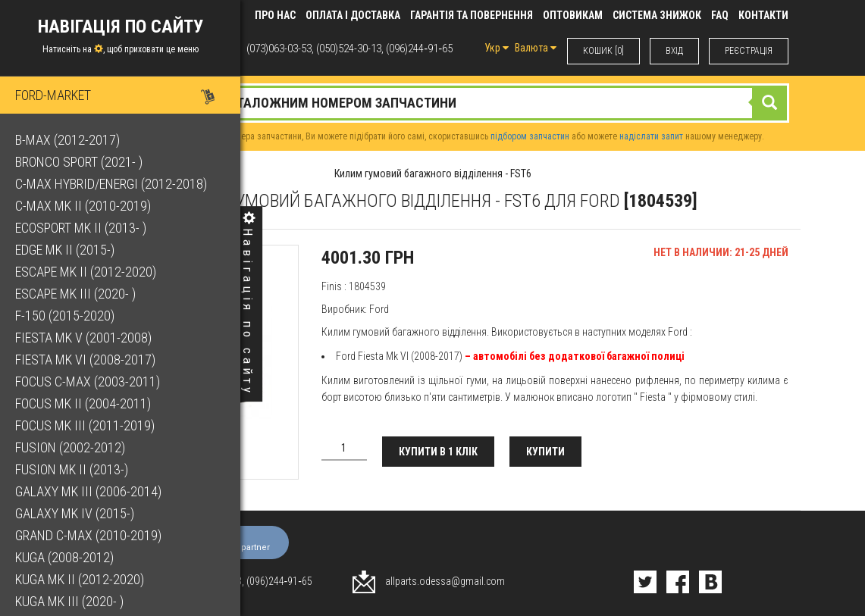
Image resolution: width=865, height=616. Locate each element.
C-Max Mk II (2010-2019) (83, 206)
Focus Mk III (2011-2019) (85, 425)
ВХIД (674, 51)
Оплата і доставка (353, 15)
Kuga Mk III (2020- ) (69, 601)
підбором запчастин (530, 136)
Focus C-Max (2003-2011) (88, 381)
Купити (545, 452)
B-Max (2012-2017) (67, 140)
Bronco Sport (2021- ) (79, 162)
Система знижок (657, 15)
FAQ (720, 15)
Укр (497, 48)
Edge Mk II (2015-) (65, 250)
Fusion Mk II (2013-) (72, 469)
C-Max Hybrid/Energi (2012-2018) (111, 184)
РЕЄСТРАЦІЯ (749, 51)
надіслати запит (651, 136)
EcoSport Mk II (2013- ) (81, 228)
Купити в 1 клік (438, 452)
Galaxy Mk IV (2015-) (75, 513)
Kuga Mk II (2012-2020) (80, 579)
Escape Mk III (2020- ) (75, 294)
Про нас (275, 15)
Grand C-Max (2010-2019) (88, 535)
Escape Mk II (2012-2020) (86, 272)
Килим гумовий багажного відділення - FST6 (433, 174)
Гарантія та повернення (472, 15)
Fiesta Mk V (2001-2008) (83, 338)
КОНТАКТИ (763, 15)
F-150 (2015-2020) (65, 316)
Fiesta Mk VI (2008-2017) (85, 360)
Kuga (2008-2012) (64, 557)
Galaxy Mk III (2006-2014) (88, 491)
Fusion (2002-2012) (70, 447)
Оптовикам (573, 15)
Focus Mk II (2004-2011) (83, 403)
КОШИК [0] (603, 51)
